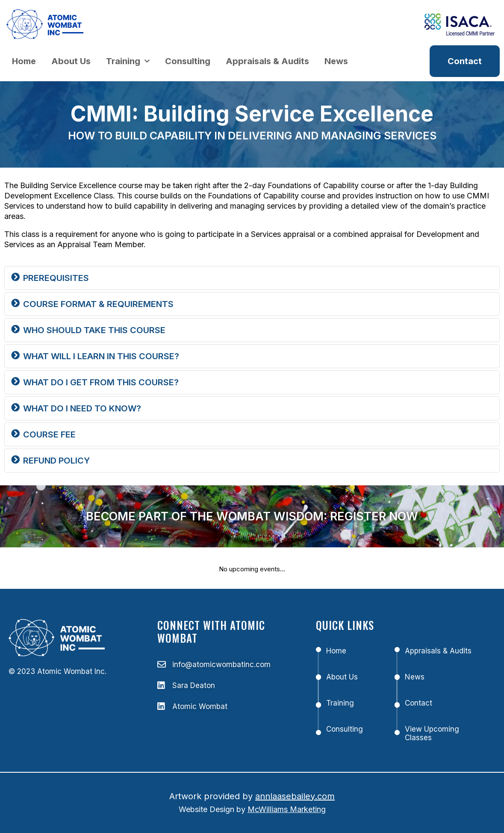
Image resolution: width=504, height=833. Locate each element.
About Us (71, 61)
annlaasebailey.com (295, 796)
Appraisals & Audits (267, 61)
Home (24, 61)
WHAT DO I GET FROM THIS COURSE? (101, 382)
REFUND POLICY (56, 461)
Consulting (188, 61)
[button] (252, 278)
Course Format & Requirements (98, 304)
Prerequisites (56, 278)
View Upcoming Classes (432, 733)
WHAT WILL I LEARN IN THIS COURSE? (101, 356)
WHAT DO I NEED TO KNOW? (82, 408)
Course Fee (49, 434)
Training (128, 61)
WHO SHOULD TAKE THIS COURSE (94, 330)
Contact (419, 703)
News (336, 61)
